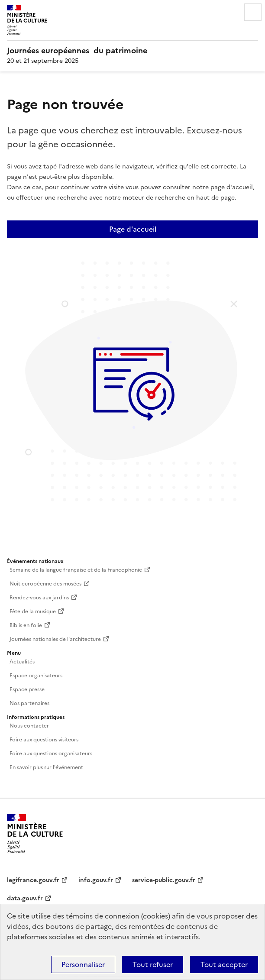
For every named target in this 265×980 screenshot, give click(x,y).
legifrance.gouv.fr (33, 880)
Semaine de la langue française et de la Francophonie (76, 570)
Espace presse (27, 689)
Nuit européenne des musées (45, 584)
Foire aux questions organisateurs (51, 754)
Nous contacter (29, 726)
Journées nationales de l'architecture (55, 639)
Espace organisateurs (36, 676)
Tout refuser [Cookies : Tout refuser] (153, 964)
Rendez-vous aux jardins (39, 598)
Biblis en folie (26, 625)
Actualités (22, 662)
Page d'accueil (133, 229)
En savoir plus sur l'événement (46, 767)
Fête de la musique (33, 611)
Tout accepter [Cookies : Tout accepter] (224, 964)
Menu (253, 12)
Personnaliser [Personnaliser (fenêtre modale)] (83, 964)
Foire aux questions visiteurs (44, 740)
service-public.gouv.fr (164, 880)
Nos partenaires (29, 703)
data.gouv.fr (25, 898)
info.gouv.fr (96, 880)
